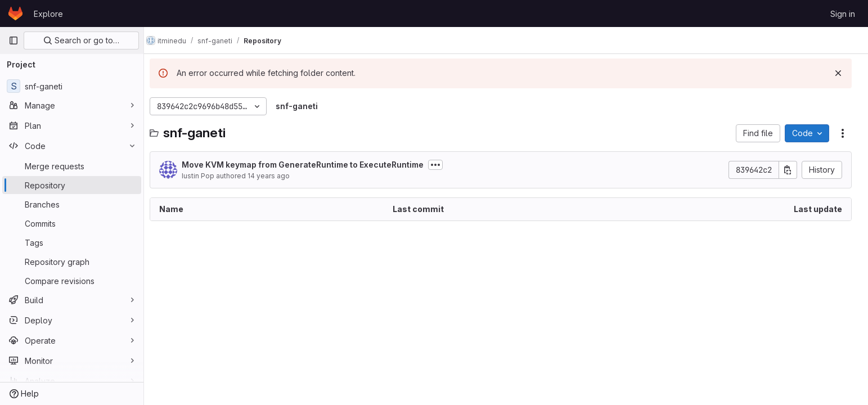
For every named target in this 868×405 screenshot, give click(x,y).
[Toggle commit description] (443, 165)
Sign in (843, 14)
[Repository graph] (72, 262)
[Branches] (72, 204)
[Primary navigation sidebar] (14, 40)
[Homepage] (15, 13)
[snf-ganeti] (72, 86)
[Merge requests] (72, 166)
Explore (48, 14)
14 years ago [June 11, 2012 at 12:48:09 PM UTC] (276, 176)
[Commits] (72, 223)
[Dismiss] (841, 73)
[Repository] (72, 185)
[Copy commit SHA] (791, 170)
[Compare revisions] (72, 281)
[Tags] (72, 242)
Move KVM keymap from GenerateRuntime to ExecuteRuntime (311, 165)
